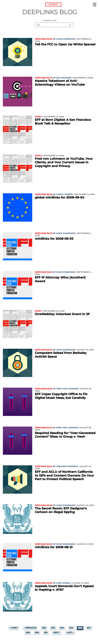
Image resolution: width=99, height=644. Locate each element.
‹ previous (30, 628)
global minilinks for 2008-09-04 (60, 197)
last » (70, 633)
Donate (53, 4)
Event (38, 117)
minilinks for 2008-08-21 (54, 547)
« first (14, 628)
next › (57, 633)
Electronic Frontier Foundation (11, 5)
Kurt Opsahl (63, 583)
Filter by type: (50, 21)
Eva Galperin (64, 78)
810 (46, 633)
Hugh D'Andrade (66, 39)
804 (62, 628)
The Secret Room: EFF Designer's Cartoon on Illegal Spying (61, 510)
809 (37, 633)
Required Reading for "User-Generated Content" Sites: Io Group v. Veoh (65, 435)
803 (53, 628)
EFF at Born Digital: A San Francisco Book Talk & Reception (63, 122)
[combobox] (54, 25)
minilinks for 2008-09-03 (54, 239)
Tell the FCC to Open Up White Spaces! (65, 44)
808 (28, 633)
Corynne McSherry (67, 466)
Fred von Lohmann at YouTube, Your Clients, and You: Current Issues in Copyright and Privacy (64, 162)
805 (71, 628)
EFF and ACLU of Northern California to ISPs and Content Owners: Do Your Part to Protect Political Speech (64, 475)
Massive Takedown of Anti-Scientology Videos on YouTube (60, 83)
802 (44, 628)
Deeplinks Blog (44, 39)
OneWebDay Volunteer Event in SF (62, 314)
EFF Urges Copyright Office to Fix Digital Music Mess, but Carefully (61, 396)
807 (89, 628)
